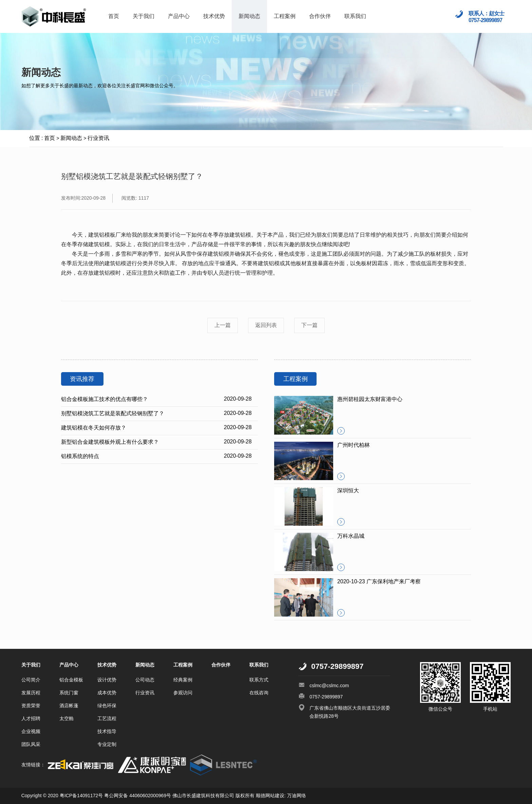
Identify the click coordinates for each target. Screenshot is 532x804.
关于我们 (144, 16)
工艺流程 (107, 718)
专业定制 (107, 744)
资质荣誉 (31, 706)
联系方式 (259, 680)
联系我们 (355, 16)
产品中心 (179, 16)
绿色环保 (107, 706)
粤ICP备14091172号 (81, 796)
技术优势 (214, 16)
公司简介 (31, 680)
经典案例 (183, 680)
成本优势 (107, 693)
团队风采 (31, 744)
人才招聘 (31, 718)
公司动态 (145, 680)
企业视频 (31, 731)
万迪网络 (296, 796)
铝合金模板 (71, 680)
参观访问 (183, 693)
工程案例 (285, 16)
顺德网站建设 (270, 796)
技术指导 (107, 731)
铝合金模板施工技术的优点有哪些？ (104, 399)
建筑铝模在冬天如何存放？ (94, 428)
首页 (114, 16)
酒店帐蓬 (69, 706)
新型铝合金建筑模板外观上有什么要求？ (110, 442)
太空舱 (66, 718)
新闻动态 (249, 16)
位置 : (36, 138)
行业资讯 (98, 138)
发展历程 (31, 693)
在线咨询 (259, 693)
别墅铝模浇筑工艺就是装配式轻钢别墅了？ (113, 413)
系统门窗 (69, 693)
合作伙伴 (320, 16)
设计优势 (107, 680)
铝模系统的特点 (80, 456)
